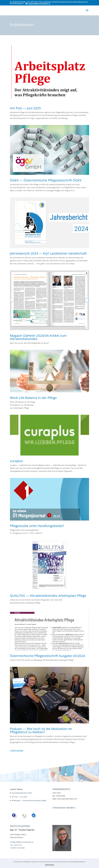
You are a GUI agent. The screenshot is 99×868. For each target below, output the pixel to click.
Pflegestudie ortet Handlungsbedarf (37, 526)
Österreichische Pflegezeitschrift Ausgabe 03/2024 (48, 656)
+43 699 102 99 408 (17, 848)
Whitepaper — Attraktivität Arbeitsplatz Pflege (29, 800)
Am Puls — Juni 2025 (26, 108)
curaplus (17, 461)
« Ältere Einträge (17, 750)
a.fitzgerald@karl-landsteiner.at (22, 842)
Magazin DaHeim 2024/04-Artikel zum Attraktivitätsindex (38, 337)
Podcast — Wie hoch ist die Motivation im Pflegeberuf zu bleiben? (41, 730)
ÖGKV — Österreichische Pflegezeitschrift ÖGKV (46, 180)
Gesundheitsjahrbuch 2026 (22, 793)
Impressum (49, 865)
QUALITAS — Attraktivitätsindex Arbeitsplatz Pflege (49, 596)
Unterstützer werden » (64, 808)
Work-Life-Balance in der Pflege (34, 398)
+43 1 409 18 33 (16, 845)
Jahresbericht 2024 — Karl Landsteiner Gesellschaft (49, 253)
